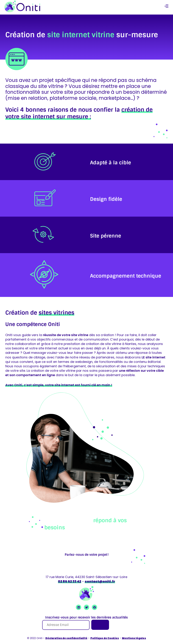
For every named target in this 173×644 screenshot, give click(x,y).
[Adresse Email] (66, 625)
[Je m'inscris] (100, 625)
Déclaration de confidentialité (66, 638)
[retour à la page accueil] (22, 6)
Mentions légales (134, 638)
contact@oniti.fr (100, 581)
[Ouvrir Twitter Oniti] (86, 607)
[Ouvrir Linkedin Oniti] (79, 607)
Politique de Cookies (105, 638)
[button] (167, 6)
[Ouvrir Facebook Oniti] (94, 607)
